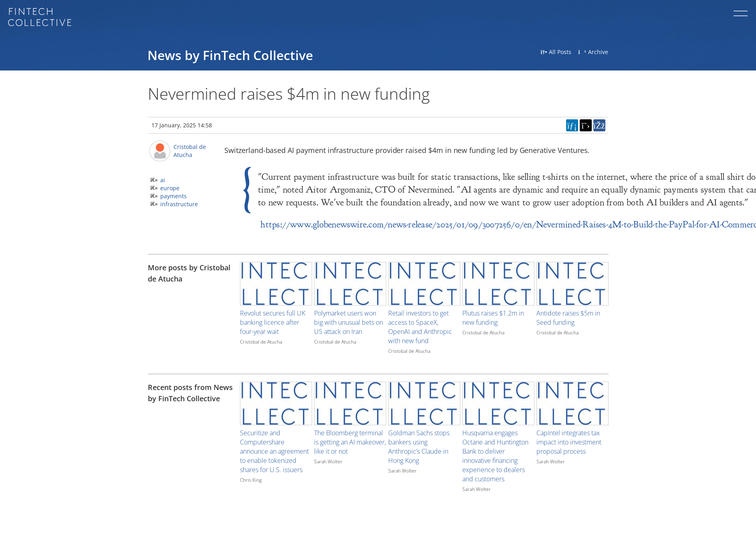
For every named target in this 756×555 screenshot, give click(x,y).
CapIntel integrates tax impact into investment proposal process (569, 442)
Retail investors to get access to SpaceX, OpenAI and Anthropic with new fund (420, 327)
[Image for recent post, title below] (276, 403)
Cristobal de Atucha (190, 151)
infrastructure (179, 204)
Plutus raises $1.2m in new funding (493, 318)
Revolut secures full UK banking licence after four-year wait (273, 322)
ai (163, 180)
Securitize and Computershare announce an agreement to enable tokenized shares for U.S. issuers (274, 451)
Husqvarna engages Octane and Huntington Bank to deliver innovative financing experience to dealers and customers (495, 456)
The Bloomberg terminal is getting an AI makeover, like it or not (350, 442)
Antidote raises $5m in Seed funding (568, 318)
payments (173, 196)
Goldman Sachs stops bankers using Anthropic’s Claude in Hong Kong (419, 447)
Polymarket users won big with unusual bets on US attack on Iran (349, 322)
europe (170, 188)
